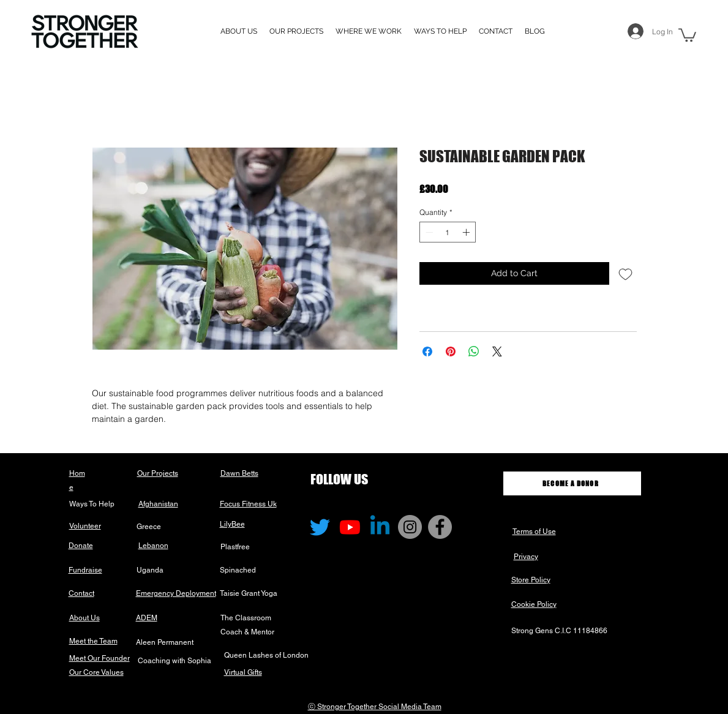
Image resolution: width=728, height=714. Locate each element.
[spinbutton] (448, 232)
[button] (369, 31)
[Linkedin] (380, 527)
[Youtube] (350, 527)
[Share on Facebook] (427, 351)
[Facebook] (440, 527)
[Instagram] (410, 527)
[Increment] (467, 232)
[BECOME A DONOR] (572, 483)
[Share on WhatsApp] (474, 351)
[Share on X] (497, 351)
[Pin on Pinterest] (451, 351)
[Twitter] (320, 527)
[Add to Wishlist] (625, 273)
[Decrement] (428, 232)
